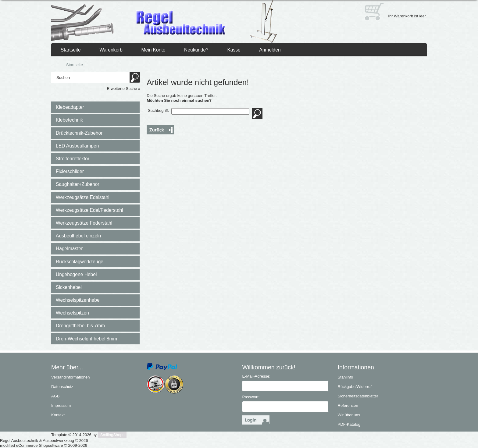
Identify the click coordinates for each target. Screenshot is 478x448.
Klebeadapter (70, 107)
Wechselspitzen (72, 313)
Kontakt (58, 415)
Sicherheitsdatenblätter (358, 396)
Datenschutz (62, 387)
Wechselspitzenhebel (78, 300)
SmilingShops (112, 435)
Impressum (61, 405)
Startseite (71, 50)
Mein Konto (153, 50)
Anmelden (270, 50)
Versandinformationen (70, 377)
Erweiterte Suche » (123, 89)
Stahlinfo (346, 377)
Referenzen (348, 405)
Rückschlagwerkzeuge (80, 262)
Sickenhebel (69, 287)
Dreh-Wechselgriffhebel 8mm (86, 339)
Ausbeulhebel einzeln (78, 236)
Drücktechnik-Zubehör (79, 133)
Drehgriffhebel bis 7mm (80, 326)
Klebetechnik (69, 120)
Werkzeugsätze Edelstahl (83, 197)
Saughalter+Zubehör (78, 184)
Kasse (234, 50)
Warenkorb (111, 50)
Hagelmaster (69, 249)
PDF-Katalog (349, 424)
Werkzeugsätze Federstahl (84, 223)
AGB (55, 396)
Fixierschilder (70, 171)
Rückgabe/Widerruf (355, 387)
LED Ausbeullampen (77, 146)
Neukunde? (196, 50)
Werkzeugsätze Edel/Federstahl (89, 210)
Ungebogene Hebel (76, 274)
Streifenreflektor (73, 159)
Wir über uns (349, 415)
